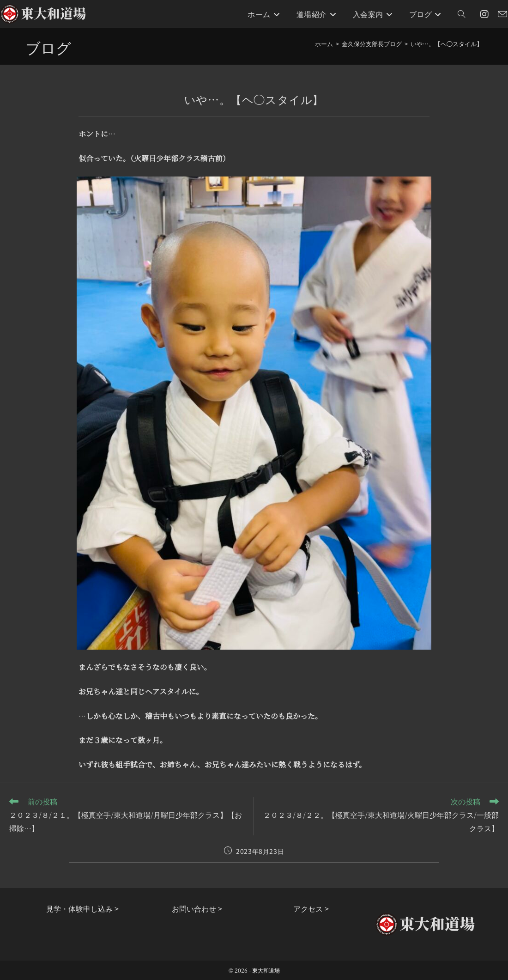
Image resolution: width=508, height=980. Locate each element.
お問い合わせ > (197, 908)
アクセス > (311, 908)
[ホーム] (324, 44)
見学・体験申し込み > (82, 908)
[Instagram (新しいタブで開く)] (484, 14)
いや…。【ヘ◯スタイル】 (447, 44)
